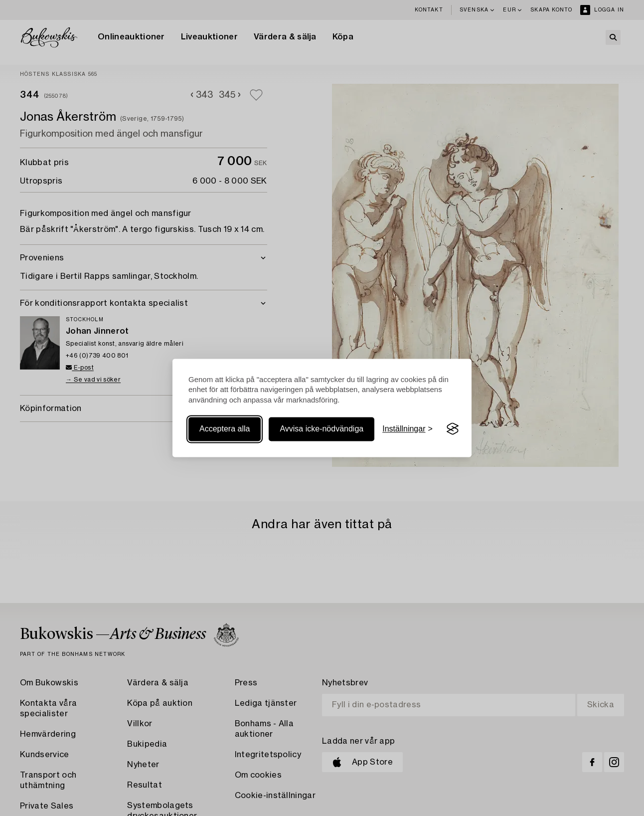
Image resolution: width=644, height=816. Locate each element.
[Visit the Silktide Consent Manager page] (453, 429)
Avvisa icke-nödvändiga (322, 429)
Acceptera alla (225, 429)
